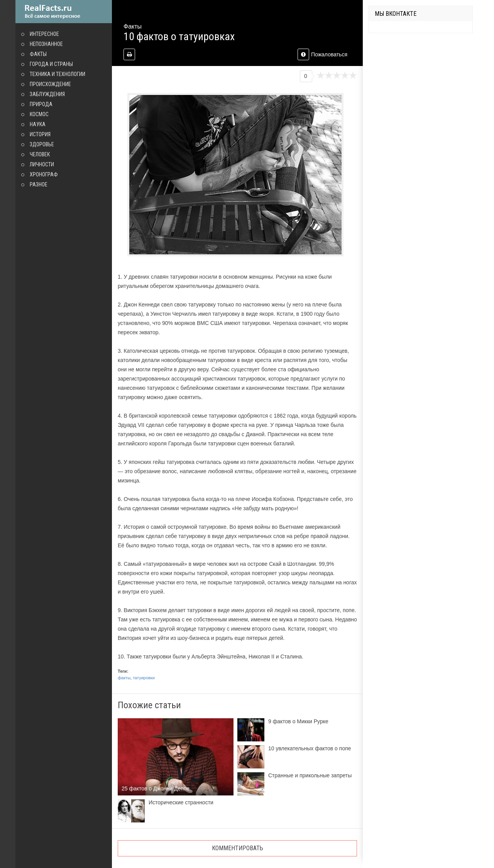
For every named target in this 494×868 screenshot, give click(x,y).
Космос (39, 114)
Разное (39, 184)
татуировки (144, 678)
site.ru (64, 12)
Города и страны (51, 64)
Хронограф (44, 174)
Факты (38, 54)
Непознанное (46, 44)
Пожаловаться (322, 54)
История (40, 134)
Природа (41, 104)
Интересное (44, 34)
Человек (40, 154)
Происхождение (50, 84)
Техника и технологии (58, 74)
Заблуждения (47, 94)
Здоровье (42, 144)
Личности (42, 164)
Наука (38, 124)
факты (124, 678)
